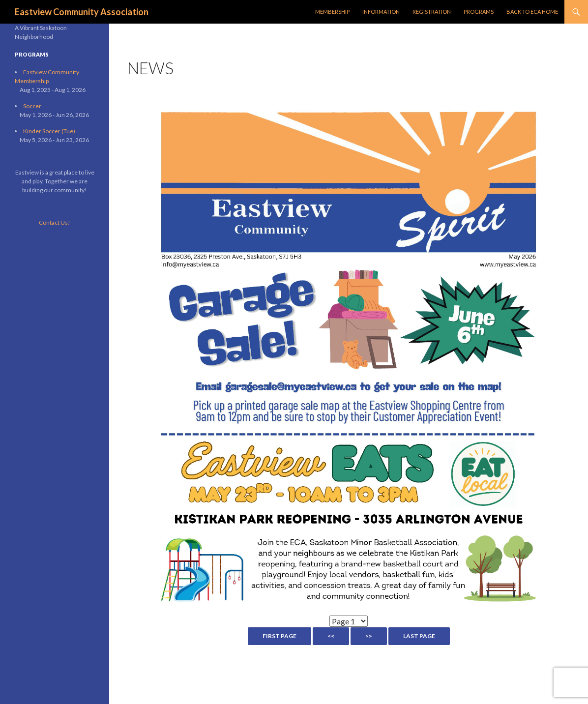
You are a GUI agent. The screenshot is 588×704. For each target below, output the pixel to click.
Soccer (32, 106)
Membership (332, 12)
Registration (432, 12)
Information (381, 12)
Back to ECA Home (532, 12)
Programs (479, 12)
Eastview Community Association (82, 12)
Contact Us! (55, 222)
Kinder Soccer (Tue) (49, 131)
